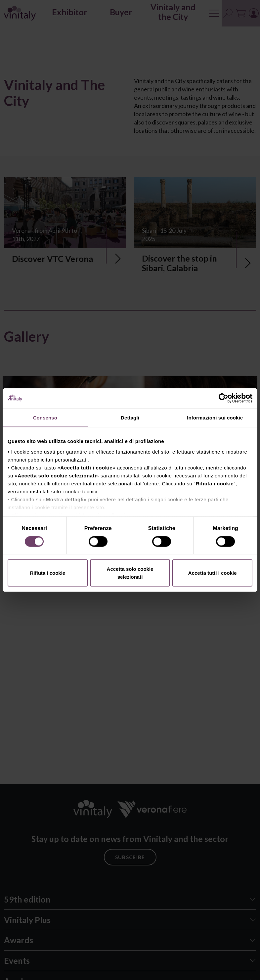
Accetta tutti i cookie (213, 573)
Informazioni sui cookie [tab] (215, 418)
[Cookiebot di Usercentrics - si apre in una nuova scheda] (223, 398)
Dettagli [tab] (130, 418)
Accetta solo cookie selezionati (130, 573)
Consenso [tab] (45, 418)
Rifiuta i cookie (47, 573)
